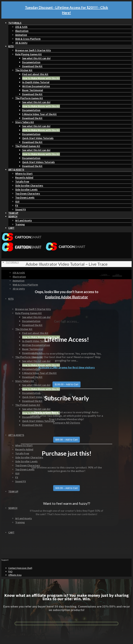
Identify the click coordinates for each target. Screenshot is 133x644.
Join (117, 275)
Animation (21, 35)
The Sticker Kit (24, 70)
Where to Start (24, 174)
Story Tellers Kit (25, 122)
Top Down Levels (25, 198)
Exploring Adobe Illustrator (67, 297)
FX (17, 205)
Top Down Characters (28, 194)
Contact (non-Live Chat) (20, 568)
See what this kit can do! (36, 102)
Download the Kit (32, 66)
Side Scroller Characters (29, 186)
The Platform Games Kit (29, 98)
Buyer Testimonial (33, 90)
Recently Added (24, 178)
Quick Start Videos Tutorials (38, 162)
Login (105, 275)
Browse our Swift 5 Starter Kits (33, 50)
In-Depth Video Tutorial (36, 82)
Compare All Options (67, 423)
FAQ (10, 571)
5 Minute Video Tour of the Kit (39, 114)
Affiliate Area (15, 575)
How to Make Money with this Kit (41, 78)
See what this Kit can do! (36, 58)
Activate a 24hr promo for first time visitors (67, 367)
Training (20, 224)
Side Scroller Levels (26, 190)
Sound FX (21, 209)
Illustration (22, 31)
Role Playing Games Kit (28, 54)
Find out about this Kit (35, 74)
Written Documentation (36, 86)
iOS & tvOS (21, 27)
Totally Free (22, 182)
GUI (17, 201)
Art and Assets (24, 220)
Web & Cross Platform (28, 39)
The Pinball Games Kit (28, 146)
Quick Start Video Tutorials (38, 138)
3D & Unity (21, 43)
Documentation (31, 62)
